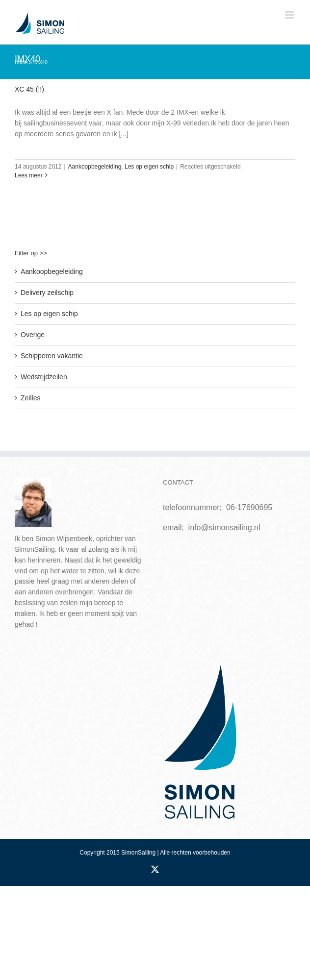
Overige (33, 335)
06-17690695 (249, 507)
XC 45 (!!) (29, 89)
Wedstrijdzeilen (44, 377)
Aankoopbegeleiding (95, 167)
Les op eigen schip (149, 167)
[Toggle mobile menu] (290, 15)
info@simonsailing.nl (224, 527)
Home (21, 62)
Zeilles (30, 398)
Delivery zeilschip (47, 293)
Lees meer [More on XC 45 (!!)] (29, 175)
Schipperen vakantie (52, 356)
